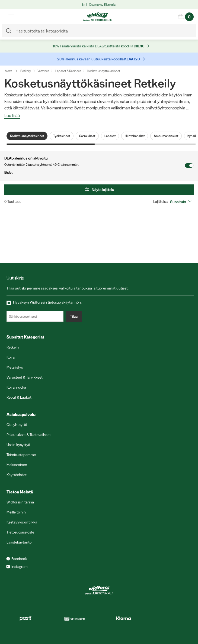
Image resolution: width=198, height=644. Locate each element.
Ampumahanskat (166, 136)
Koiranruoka (16, 387)
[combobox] (182, 202)
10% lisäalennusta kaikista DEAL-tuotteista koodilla (99, 46)
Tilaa (74, 316)
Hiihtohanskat (135, 136)
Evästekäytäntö (19, 542)
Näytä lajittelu (99, 190)
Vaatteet (43, 71)
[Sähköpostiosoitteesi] (35, 316)
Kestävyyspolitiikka (22, 522)
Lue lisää (12, 116)
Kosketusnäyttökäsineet (104, 71)
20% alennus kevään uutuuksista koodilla (99, 59)
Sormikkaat (87, 136)
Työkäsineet (62, 136)
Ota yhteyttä (17, 425)
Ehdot (94, 173)
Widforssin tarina (20, 502)
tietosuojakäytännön (64, 302)
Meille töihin (16, 512)
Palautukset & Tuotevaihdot (29, 435)
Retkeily (26, 71)
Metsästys (15, 367)
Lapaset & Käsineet (68, 71)
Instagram (20, 567)
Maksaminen (17, 465)
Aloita (12, 71)
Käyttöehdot (17, 475)
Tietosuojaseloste (20, 532)
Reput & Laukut (19, 397)
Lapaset (110, 136)
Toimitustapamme (21, 455)
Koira (11, 357)
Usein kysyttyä (18, 445)
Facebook (19, 559)
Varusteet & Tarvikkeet (25, 377)
